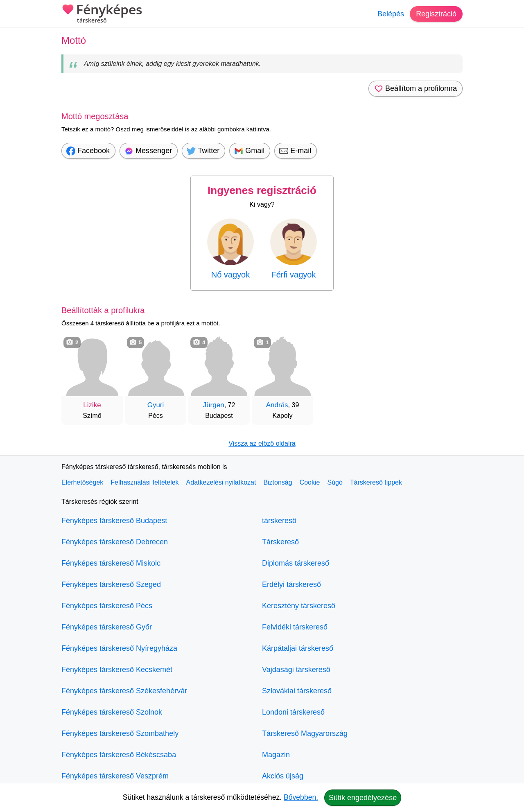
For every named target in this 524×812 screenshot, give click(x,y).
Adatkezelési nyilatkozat (221, 482)
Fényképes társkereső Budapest (114, 521)
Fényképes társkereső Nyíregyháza (119, 648)
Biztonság (278, 482)
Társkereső (280, 542)
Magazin (276, 755)
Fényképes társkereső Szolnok (112, 712)
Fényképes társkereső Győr (107, 627)
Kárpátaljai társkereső (298, 648)
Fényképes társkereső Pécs (107, 606)
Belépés (391, 14)
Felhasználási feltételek (145, 482)
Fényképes (102, 14)
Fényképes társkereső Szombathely (120, 733)
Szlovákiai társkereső (297, 691)
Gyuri (156, 405)
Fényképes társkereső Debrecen (115, 542)
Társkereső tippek (376, 482)
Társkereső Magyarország (305, 733)
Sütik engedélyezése (363, 798)
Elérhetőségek (82, 482)
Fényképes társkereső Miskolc (111, 563)
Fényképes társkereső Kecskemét (117, 670)
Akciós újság (283, 776)
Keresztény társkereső (299, 606)
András (277, 405)
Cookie (310, 482)
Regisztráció (436, 14)
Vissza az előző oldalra (262, 443)
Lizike (92, 405)
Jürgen (214, 405)
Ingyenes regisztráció (262, 190)
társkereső (279, 521)
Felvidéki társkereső (295, 627)
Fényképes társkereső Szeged (111, 584)
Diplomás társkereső (296, 563)
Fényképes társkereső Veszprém (115, 776)
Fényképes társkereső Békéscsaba (119, 755)
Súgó (335, 482)
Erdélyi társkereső (291, 584)
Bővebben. (301, 797)
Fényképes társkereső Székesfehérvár (124, 691)
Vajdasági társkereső (296, 670)
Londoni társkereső (293, 712)
